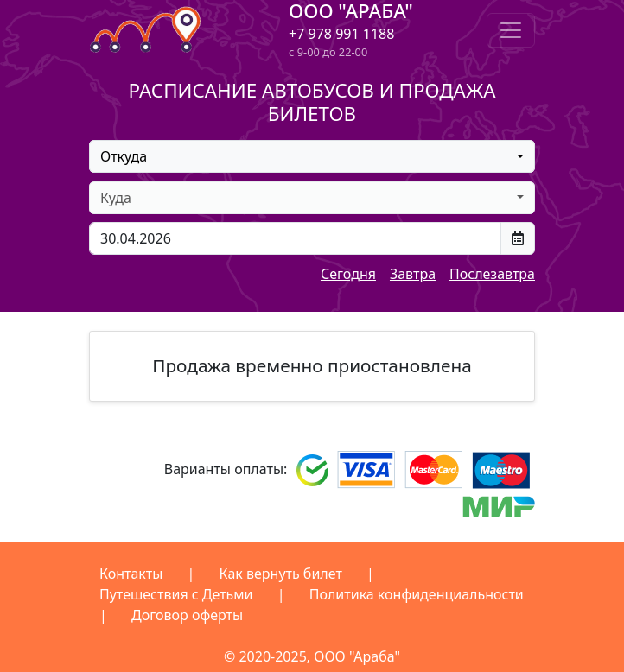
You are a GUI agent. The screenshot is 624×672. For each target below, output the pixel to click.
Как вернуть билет (281, 574)
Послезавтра (492, 274)
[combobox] (312, 156)
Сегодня (348, 274)
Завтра (413, 274)
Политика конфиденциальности (417, 594)
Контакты (131, 574)
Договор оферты (187, 615)
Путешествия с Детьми (176, 594)
